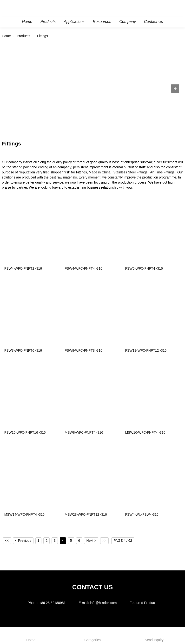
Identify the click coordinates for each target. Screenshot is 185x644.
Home (6, 36)
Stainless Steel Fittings (131, 172)
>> (104, 541)
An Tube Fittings (162, 172)
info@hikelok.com (103, 603)
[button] (175, 89)
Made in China (100, 172)
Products (23, 36)
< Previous (23, 541)
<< (7, 541)
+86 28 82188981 (52, 603)
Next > (91, 541)
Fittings (43, 36)
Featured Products (143, 603)
